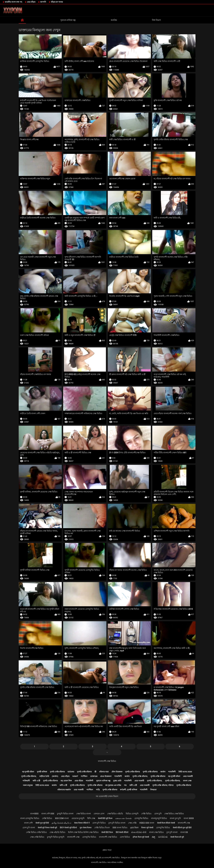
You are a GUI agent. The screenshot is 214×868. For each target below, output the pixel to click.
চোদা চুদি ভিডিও (99, 823)
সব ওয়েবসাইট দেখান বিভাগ (107, 796)
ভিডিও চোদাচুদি (132, 814)
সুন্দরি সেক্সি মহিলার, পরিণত (163, 785)
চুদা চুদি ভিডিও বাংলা (117, 823)
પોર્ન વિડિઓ (163, 837)
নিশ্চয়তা (153, 790)
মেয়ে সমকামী (188, 776)
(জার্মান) (55, 776)
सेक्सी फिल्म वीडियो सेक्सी (166, 823)
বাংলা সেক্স (187, 781)
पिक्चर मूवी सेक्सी (147, 828)
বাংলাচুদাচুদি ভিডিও (159, 818)
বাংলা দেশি (28, 823)
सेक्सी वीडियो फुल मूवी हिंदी (182, 828)
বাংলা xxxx (189, 818)
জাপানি (43, 2)
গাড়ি (98, 790)
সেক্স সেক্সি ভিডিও (37, 837)
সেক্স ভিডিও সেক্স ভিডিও (174, 814)
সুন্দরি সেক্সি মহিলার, (29, 776)
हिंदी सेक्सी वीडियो (122, 832)
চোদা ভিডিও (125, 837)
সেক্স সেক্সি (132, 823)
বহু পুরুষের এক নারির (113, 785)
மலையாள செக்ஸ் (123, 818)
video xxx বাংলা (147, 823)
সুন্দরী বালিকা (42, 772)
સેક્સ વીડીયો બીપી (139, 832)
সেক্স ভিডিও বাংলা (84, 814)
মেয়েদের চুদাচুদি (78, 818)
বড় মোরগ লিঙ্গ (66, 781)
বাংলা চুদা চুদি (175, 818)
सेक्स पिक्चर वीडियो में (82, 823)
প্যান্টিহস (84, 776)
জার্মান (163, 772)
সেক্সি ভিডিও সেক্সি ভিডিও (36, 832)
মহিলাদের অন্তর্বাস (64, 790)
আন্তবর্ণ (75, 776)
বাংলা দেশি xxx (48, 814)
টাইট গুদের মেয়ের (185, 772)
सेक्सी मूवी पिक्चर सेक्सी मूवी (47, 828)
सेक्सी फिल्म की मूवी (177, 837)
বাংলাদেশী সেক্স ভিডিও (107, 761)
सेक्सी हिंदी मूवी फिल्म (105, 818)
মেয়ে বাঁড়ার (31, 2)
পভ (125, 785)
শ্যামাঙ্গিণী (172, 772)
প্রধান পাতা (107, 850)
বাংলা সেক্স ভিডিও (156, 832)
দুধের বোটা (117, 781)
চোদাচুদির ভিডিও (141, 818)
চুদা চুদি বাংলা (172, 832)
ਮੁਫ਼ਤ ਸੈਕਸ (134, 828)
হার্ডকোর (71, 772)
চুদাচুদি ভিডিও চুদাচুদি (56, 837)
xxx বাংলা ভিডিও (120, 828)
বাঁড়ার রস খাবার (57, 2)
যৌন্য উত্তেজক (117, 772)
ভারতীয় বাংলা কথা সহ (13, 2)
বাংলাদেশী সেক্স (184, 823)
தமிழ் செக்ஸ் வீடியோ (62, 823)
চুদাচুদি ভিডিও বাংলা (65, 814)
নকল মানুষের (28, 785)
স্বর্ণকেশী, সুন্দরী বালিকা (129, 790)
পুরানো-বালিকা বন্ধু (68, 20)
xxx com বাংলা (62, 818)
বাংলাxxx (34, 814)
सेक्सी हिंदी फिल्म (107, 832)
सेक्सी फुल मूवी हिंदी (42, 823)
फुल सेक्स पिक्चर (86, 828)
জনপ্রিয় (114, 20)
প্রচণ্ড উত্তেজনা (106, 776)
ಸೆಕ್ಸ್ (153, 837)
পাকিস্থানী (26, 781)
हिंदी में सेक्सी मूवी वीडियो (68, 828)
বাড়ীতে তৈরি (44, 776)
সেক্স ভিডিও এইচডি (115, 814)
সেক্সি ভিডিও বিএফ (102, 828)
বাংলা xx (184, 832)
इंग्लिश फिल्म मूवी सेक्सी (141, 837)
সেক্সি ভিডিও (146, 814)
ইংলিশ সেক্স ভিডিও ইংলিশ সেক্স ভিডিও (83, 832)
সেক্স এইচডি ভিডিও (57, 832)
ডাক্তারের (94, 776)
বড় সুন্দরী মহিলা (28, 772)
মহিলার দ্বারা (104, 772)
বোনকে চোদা (99, 814)
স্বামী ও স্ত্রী (36, 781)
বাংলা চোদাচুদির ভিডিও (30, 818)
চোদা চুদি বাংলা (29, 828)
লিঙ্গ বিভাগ (156, 20)
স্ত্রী (95, 772)
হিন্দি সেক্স (91, 818)
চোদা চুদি (158, 814)
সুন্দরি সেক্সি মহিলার (57, 772)
